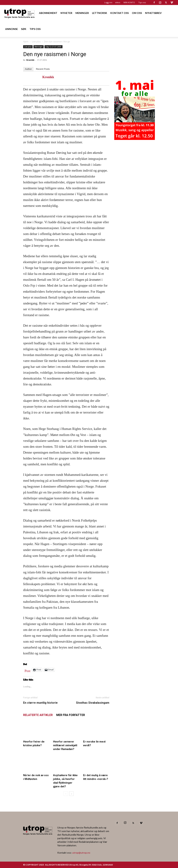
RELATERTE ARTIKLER (38, 715)
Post (28, 670)
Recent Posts (43, 69)
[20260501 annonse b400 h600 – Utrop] (135, 139)
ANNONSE (11, 29)
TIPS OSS (35, 29)
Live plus (36, 42)
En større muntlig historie (40, 703)
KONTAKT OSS (120, 13)
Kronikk (30, 60)
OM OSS (137, 13)
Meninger (39, 47)
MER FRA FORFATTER (71, 715)
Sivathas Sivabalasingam (93, 703)
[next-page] (71, 794)
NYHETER (66, 13)
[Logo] (20, 13)
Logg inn (108, 2)
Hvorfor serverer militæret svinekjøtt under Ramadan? (65, 745)
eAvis (118, 2)
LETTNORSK (100, 13)
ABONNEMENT (48, 13)
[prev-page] (66, 794)
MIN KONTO (129, 2)
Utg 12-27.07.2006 (53, 47)
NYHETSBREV (153, 13)
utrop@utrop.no (81, 853)
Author (28, 69)
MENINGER (82, 13)
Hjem (26, 42)
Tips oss (142, 2)
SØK (24, 29)
